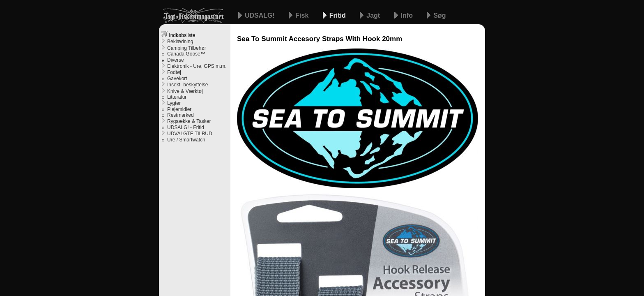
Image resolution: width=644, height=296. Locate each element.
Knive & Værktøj (185, 91)
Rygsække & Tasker (189, 121)
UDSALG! (261, 15)
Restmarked (181, 115)
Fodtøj (174, 72)
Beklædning (180, 42)
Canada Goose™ (186, 54)
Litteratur (177, 97)
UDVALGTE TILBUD (190, 134)
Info (408, 15)
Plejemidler (179, 109)
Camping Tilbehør (187, 48)
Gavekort (177, 79)
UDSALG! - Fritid (186, 127)
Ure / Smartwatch (186, 140)
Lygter (174, 103)
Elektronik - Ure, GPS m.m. (197, 66)
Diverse (176, 60)
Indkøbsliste (178, 34)
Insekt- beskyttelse (187, 85)
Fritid (338, 15)
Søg (439, 15)
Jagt (374, 15)
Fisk (303, 15)
